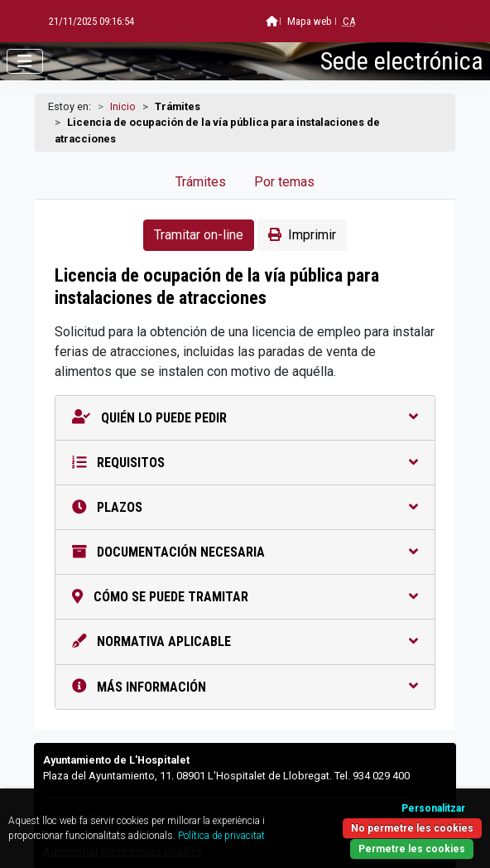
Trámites (201, 182)
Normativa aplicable (245, 641)
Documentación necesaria (245, 552)
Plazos (245, 507)
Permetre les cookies (412, 849)
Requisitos (245, 463)
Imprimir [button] (302, 235)
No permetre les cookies (412, 828)
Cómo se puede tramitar (245, 597)
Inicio (123, 106)
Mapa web (267, 21)
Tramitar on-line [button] (199, 235)
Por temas (284, 182)
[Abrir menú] (25, 61)
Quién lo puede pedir (245, 418)
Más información (245, 687)
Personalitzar (433, 808)
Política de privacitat (221, 836)
